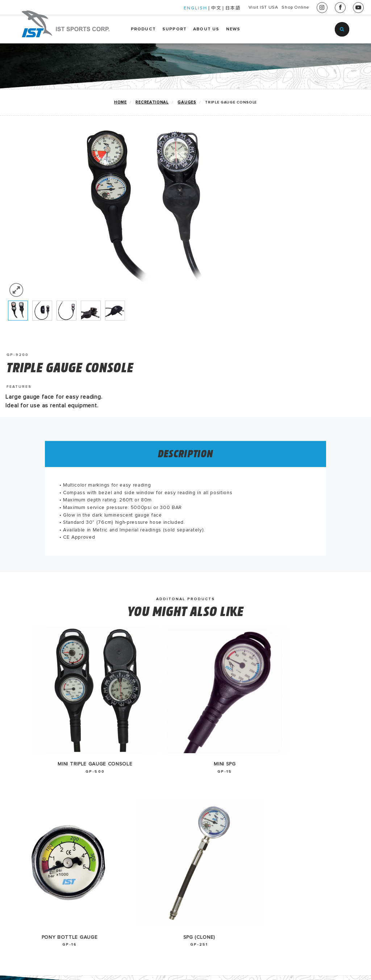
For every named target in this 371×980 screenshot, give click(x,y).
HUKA (15, 837)
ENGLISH (169, 8)
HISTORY (162, 779)
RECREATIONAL (148, 103)
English (233, 779)
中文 (190, 8)
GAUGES (184, 103)
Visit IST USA (243, 8)
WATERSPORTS (28, 826)
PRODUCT (143, 29)
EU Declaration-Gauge (114, 779)
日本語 (207, 8)
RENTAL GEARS (28, 849)
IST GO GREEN (28, 779)
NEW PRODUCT (28, 791)
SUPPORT (174, 29)
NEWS (233, 29)
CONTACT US (168, 791)
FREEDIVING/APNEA (35, 861)
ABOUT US (206, 29)
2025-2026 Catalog (108, 802)
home (115, 103)
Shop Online (289, 8)
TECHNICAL (23, 814)
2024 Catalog (99, 814)
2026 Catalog (100, 791)
